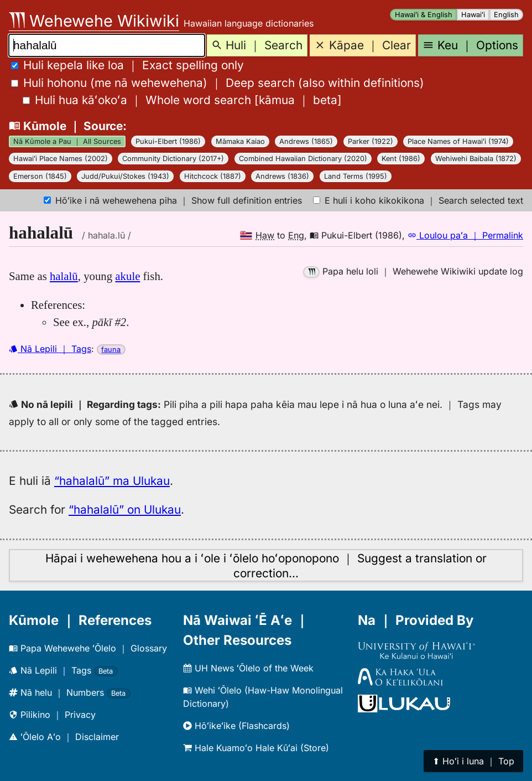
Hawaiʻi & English (424, 15)
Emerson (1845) (40, 176)
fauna (111, 350)
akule (127, 276)
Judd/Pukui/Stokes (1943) (125, 176)
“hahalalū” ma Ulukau (112, 481)
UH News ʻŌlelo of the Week (248, 668)
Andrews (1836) (282, 176)
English (506, 15)
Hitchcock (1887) (213, 176)
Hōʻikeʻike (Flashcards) (236, 726)
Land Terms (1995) (356, 176)
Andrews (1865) (306, 141)
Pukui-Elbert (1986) (168, 141)
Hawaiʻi (473, 15)
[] (182, 100)
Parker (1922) (371, 141)
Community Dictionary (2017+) (173, 159)
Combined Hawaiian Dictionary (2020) (303, 159)
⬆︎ (473, 761)
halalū (64, 276)
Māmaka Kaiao (240, 141)
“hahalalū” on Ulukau (125, 510)
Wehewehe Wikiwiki (94, 21)
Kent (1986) (401, 159)
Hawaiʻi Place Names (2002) (61, 159)
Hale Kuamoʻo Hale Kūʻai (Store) (256, 748)
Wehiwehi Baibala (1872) (476, 159)
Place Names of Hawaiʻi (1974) (458, 141)
